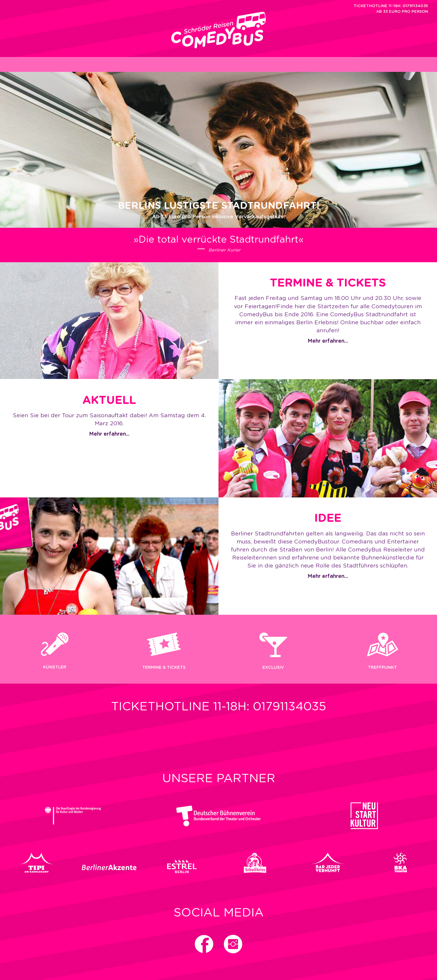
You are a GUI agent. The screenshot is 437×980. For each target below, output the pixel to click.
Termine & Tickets (164, 668)
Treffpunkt (382, 668)
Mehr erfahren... (328, 341)
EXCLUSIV (273, 668)
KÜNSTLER (55, 667)
